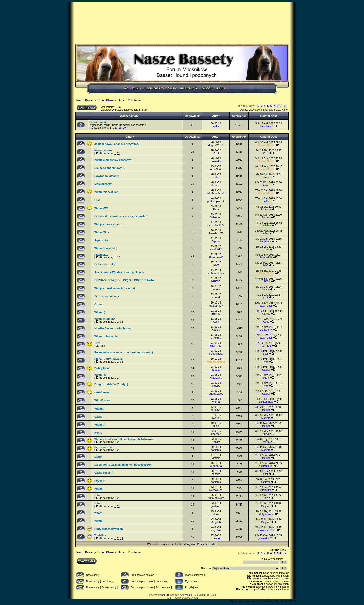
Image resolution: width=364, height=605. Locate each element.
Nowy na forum (104, 150)
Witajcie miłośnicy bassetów (113, 160)
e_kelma (216, 338)
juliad (216, 426)
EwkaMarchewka (216, 193)
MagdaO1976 (216, 145)
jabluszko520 (266, 402)
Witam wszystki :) (106, 248)
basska (216, 474)
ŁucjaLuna (266, 126)
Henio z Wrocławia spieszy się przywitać (121, 216)
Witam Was (102, 232)
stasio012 (216, 249)
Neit (266, 362)
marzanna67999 (266, 530)
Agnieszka (101, 240)
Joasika (266, 370)
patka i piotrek (216, 201)
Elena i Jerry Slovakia (108, 359)
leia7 (216, 265)
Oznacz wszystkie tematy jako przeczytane (264, 110)
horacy (216, 289)
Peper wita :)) (103, 447)
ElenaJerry (266, 330)
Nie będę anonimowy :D (110, 168)
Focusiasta (216, 354)
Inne (122, 100)
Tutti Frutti (216, 346)
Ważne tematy (129, 116)
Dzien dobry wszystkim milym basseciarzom (123, 465)
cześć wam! (102, 392)
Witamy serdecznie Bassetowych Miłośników (124, 439)
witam (98, 495)
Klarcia (266, 314)
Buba (216, 177)
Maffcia (216, 458)
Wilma (216, 402)
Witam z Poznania (106, 336)
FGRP (169, 598)
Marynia (266, 418)
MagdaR (266, 506)
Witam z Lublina (105, 319)
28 (120, 128)
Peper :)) (100, 481)
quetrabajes (216, 394)
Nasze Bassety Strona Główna (96, 100)
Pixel (216, 153)
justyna (216, 506)
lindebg (216, 386)
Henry (98, 433)
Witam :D (100, 375)
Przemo (188, 595)
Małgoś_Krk (216, 306)
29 (124, 128)
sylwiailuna (216, 490)
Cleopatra (216, 466)
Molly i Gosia (266, 514)
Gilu (196, 598)
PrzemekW (101, 255)
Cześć (98, 417)
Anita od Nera (216, 498)
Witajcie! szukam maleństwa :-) (115, 288)
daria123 (216, 410)
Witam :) (100, 312)
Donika (216, 442)
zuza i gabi (266, 306)
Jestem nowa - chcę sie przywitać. (117, 144)
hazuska (216, 161)
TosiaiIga (100, 535)
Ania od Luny (216, 273)
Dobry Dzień (102, 368)
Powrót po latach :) (107, 176)
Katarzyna (216, 378)
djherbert (216, 434)
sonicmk (216, 450)
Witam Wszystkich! (107, 192)
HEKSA (216, 281)
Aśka (266, 185)
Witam (98, 489)
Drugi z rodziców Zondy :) (111, 384)
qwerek (216, 418)
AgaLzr (216, 241)
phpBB (165, 595)
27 (116, 128)
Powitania (134, 100)
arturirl (216, 297)
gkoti (266, 298)
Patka (266, 201)
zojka (216, 126)
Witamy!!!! (101, 208)
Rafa (216, 209)
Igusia (216, 370)
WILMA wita (102, 400)
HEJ (97, 200)
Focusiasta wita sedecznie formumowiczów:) (124, 352)
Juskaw (216, 185)
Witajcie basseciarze (108, 224)
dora (216, 514)
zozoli (266, 249)
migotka (216, 530)
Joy (266, 498)
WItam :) (100, 409)
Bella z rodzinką (105, 264)
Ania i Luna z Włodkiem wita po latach (119, 272)
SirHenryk (266, 209)
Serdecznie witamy (107, 296)
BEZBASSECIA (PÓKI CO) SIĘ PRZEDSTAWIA (124, 280)
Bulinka (216, 314)
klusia (266, 177)
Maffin (98, 457)
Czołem (99, 304)
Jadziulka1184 (216, 225)
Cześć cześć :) (104, 473)
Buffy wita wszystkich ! (109, 529)
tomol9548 (216, 169)
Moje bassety (103, 184)
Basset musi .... (100, 122)
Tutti (97, 343)
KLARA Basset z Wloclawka (112, 328)
